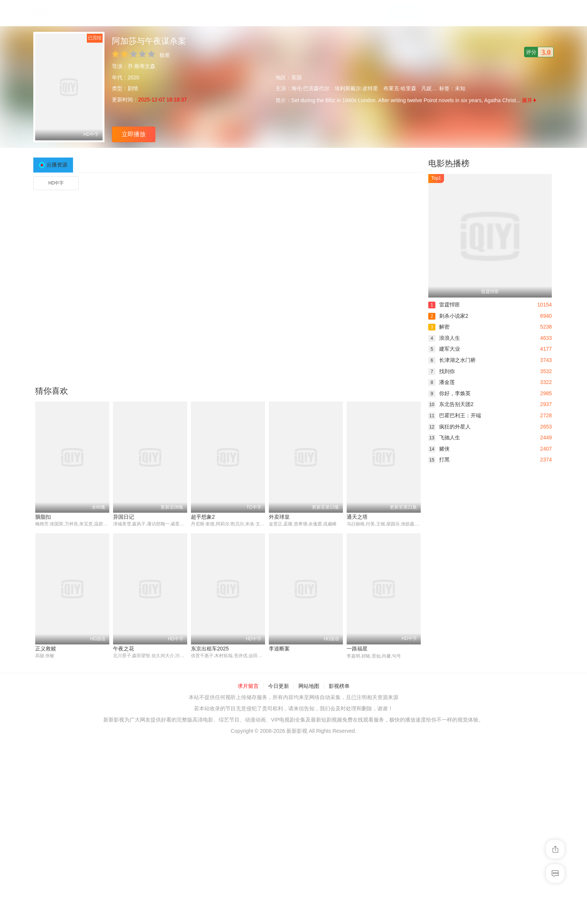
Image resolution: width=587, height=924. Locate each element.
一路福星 (357, 649)
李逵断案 (279, 649)
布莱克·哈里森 (400, 88)
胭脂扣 (43, 517)
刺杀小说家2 (448, 316)
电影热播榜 (449, 163)
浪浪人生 (444, 338)
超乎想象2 (203, 517)
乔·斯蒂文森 (142, 66)
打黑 (439, 460)
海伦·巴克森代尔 (310, 88)
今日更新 (279, 686)
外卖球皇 (279, 517)
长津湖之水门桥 (452, 360)
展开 (529, 100)
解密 (439, 327)
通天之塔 (357, 517)
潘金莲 (442, 382)
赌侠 (439, 449)
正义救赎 (46, 649)
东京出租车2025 (210, 649)
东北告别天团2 (451, 404)
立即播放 (134, 134)
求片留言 (248, 686)
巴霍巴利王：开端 (455, 415)
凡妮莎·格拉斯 (438, 88)
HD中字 (56, 183)
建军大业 (444, 349)
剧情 (133, 88)
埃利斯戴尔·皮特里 (356, 88)
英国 (296, 77)
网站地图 (309, 686)
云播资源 (57, 165)
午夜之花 (124, 649)
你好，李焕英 (449, 393)
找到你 (442, 371)
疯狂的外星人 (449, 427)
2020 (133, 77)
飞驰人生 (444, 437)
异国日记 (124, 517)
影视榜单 (339, 686)
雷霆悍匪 (444, 305)
